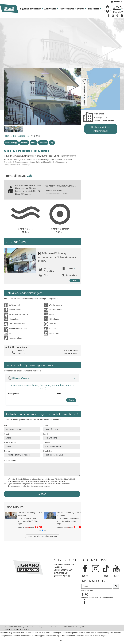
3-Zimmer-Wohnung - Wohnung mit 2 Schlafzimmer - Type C (57, 257)
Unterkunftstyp (11, 143)
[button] (40, 530)
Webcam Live (61, 573)
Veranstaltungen (64, 570)
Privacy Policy (81, 627)
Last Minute (37, 536)
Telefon (7, 451)
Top (52, 143)
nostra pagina (101, 636)
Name (6, 426)
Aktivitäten (51, 9)
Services (24, 143)
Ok (116, 586)
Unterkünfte (68, 9)
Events (81, 9)
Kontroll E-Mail (10, 443)
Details (75, 281)
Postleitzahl (48, 451)
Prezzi (34, 143)
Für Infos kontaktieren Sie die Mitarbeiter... (98, 598)
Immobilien (94, 9)
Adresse (47, 443)
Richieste (43, 143)
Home (8, 136)
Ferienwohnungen (21, 136)
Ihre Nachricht (10, 461)
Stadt (46, 426)
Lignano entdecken (31, 9)
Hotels (58, 567)
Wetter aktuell (63, 576)
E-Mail (7, 434)
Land (45, 434)
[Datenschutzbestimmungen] (41, 486)
